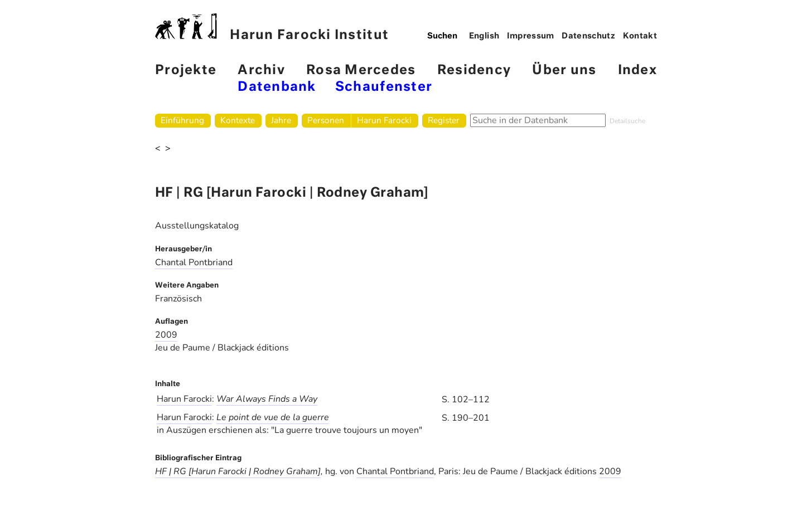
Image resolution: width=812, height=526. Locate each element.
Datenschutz (588, 36)
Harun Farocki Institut (272, 28)
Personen (326, 120)
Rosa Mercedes (361, 70)
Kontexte (238, 120)
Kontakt (640, 36)
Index (637, 70)
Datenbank (277, 87)
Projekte (186, 70)
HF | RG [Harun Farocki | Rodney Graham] (238, 471)
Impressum (531, 36)
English (484, 36)
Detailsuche (627, 121)
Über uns (564, 70)
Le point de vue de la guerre (273, 417)
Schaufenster (384, 87)
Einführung (182, 120)
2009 (166, 335)
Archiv (261, 70)
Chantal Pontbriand (194, 262)
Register (444, 120)
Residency (474, 70)
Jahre (281, 120)
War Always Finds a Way (267, 399)
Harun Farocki (384, 120)
